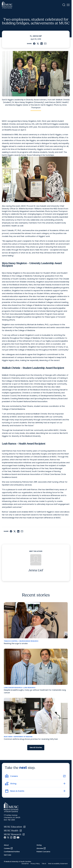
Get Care (7, 855)
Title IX (44, 864)
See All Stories (36, 747)
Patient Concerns (43, 852)
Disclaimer (25, 864)
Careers (8, 848)
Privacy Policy (35, 864)
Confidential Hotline (12, 852)
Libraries (41, 848)
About (6, 845)
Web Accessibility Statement (58, 864)
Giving (39, 845)
